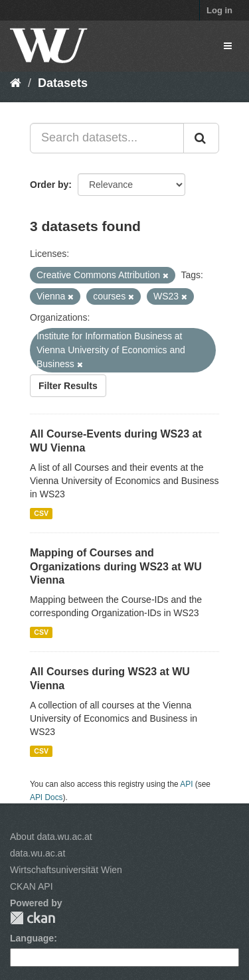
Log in (219, 10)
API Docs (46, 797)
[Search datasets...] (107, 138)
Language (32, 938)
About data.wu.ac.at (51, 837)
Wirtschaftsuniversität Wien (66, 870)
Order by (49, 185)
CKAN (33, 918)
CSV (41, 513)
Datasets (63, 83)
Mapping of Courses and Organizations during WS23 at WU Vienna (116, 567)
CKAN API (32, 886)
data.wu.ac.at (38, 853)
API (186, 784)
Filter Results (68, 386)
